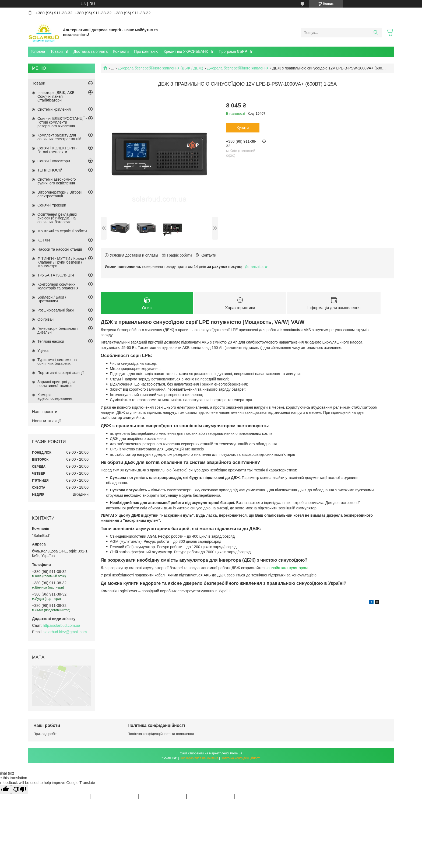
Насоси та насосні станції (60, 249)
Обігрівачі (46, 319)
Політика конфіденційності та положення (161, 734)
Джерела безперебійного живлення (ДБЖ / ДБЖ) (161, 68)
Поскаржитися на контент (199, 758)
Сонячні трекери (52, 205)
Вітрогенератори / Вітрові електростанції (59, 194)
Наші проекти (45, 412)
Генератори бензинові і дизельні (57, 330)
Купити (243, 128)
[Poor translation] (20, 790)
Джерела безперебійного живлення (238, 68)
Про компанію (146, 51)
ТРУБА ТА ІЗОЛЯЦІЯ (56, 275)
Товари (57, 51)
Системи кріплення (54, 109)
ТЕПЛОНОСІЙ (50, 170)
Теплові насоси (51, 341)
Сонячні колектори (54, 161)
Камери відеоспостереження (55, 397)
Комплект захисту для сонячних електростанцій (59, 137)
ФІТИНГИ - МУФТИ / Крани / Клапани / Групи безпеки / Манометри (62, 262)
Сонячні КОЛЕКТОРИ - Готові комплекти (57, 150)
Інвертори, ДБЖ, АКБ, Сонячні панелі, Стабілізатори (57, 96)
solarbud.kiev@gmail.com (65, 632)
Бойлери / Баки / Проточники (52, 299)
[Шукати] (376, 33)
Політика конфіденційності (241, 758)
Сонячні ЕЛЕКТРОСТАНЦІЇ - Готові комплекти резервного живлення (62, 122)
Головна (38, 51)
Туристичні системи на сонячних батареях (57, 362)
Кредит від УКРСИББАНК (186, 51)
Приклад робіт (45, 734)
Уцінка (43, 351)
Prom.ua (236, 753)
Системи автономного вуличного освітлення (57, 181)
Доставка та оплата (91, 51)
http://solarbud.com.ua (61, 625)
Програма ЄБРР (233, 51)
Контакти (121, 51)
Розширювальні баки (56, 310)
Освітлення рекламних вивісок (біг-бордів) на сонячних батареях (57, 218)
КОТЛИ (44, 240)
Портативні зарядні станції (61, 373)
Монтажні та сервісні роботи (62, 231)
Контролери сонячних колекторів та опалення (58, 286)
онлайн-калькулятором (288, 568)
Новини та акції (46, 421)
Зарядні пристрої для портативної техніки (56, 384)
